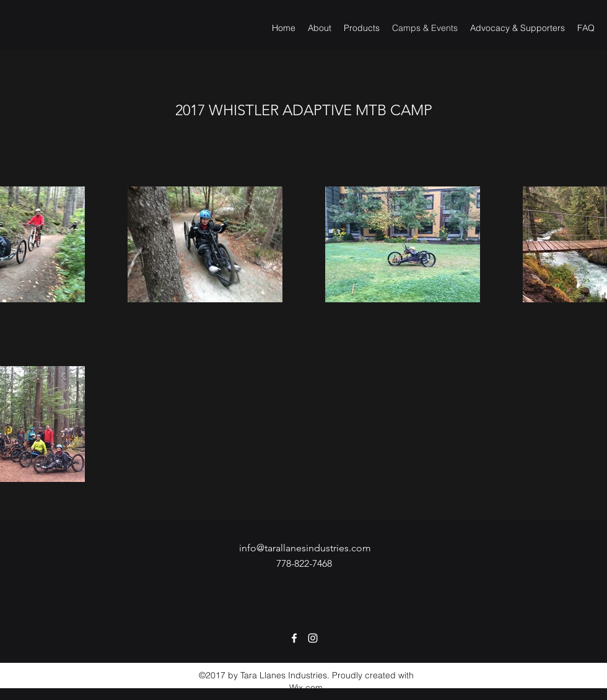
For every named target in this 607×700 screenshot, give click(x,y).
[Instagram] (313, 638)
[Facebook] (294, 638)
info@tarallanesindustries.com (305, 548)
